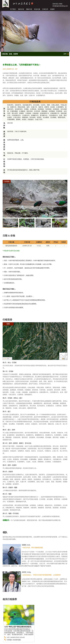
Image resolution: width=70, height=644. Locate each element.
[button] (65, 199)
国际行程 (29, 9)
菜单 (65, 54)
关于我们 (13, 9)
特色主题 (37, 9)
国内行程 (21, 9)
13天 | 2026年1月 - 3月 (10, 69)
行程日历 (45, 9)
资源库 (52, 9)
